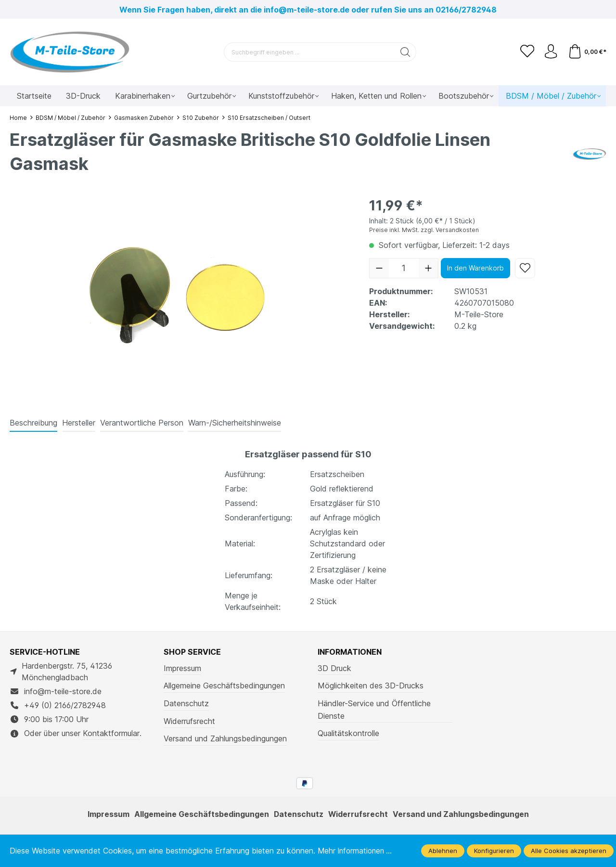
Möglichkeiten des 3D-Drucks (371, 686)
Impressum (182, 668)
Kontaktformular (111, 733)
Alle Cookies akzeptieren (569, 851)
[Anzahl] (404, 268)
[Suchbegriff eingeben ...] (309, 52)
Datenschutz (186, 703)
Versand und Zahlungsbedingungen (225, 738)
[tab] (33, 423)
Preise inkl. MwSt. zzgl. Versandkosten (424, 230)
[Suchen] (405, 52)
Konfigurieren (494, 851)
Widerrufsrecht (189, 721)
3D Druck (334, 668)
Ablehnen (443, 851)
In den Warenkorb (475, 268)
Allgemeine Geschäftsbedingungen (224, 686)
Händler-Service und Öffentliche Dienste (374, 710)
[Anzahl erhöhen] (428, 268)
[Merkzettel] (526, 52)
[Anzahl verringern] (379, 268)
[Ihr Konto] (551, 52)
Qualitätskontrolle (348, 733)
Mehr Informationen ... (357, 851)
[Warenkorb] (587, 52)
